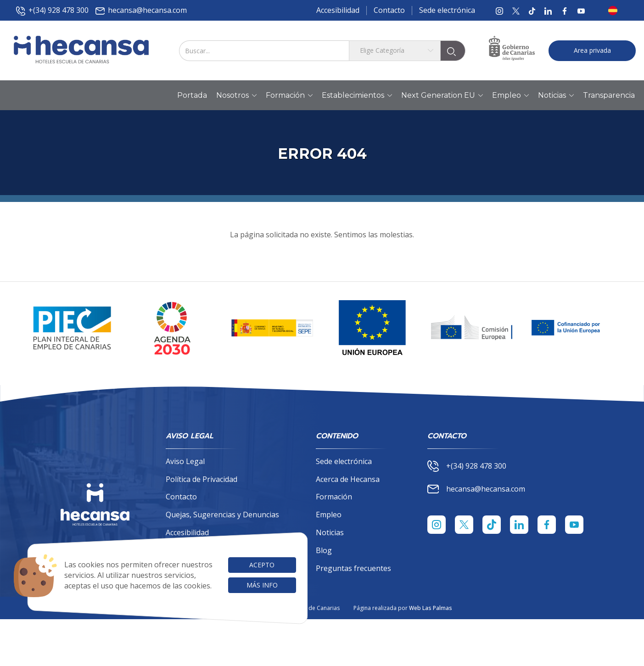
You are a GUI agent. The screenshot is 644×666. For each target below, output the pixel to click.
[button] (616, 11)
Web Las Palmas (431, 608)
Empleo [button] (510, 95)
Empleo (329, 515)
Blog (324, 550)
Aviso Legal (185, 461)
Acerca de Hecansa (348, 479)
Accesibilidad (338, 10)
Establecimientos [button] (357, 95)
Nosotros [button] (236, 95)
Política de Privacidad (202, 479)
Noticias (330, 532)
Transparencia (609, 95)
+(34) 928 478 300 (52, 10)
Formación (334, 497)
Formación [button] (289, 95)
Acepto (262, 565)
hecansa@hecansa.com (141, 10)
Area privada (592, 50)
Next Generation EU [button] (442, 95)
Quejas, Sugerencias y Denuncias (222, 515)
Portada (192, 95)
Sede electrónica (447, 10)
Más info (262, 585)
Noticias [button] (556, 95)
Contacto (389, 10)
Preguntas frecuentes (353, 568)
